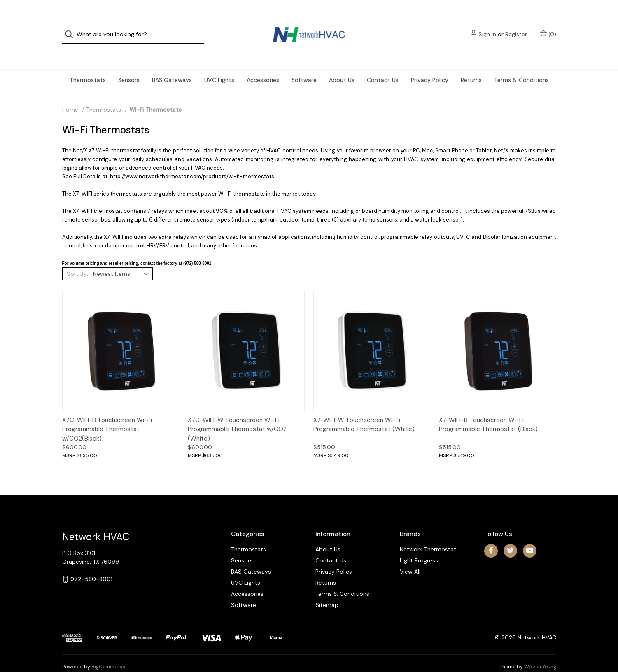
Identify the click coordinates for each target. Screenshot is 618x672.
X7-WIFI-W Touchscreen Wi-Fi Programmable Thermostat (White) (364, 409)
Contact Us (383, 64)
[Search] (71, 27)
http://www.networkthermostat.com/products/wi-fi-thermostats (192, 161)
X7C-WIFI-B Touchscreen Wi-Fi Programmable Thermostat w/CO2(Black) (107, 414)
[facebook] (491, 535)
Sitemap (327, 589)
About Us (342, 64)
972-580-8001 (91, 564)
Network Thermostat (428, 534)
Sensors (129, 64)
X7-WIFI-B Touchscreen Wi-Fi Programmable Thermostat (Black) (488, 409)
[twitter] (510, 535)
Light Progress (419, 545)
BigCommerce (108, 651)
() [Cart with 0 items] (548, 27)
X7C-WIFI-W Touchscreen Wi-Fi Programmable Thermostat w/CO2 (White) (237, 414)
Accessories (263, 64)
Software (304, 64)
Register (516, 27)
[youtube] (530, 535)
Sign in (487, 27)
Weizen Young (540, 651)
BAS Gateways (172, 64)
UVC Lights (219, 64)
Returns (471, 64)
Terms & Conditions (521, 64)
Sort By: (77, 258)
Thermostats (88, 64)
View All (410, 556)
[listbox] (122, 258)
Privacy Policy (430, 64)
